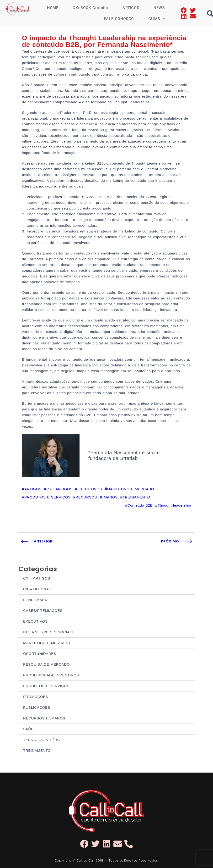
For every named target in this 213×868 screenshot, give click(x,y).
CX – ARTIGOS (37, 578)
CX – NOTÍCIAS (37, 589)
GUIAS (157, 19)
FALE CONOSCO (119, 19)
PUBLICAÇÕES (37, 707)
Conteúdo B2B (140, 505)
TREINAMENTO (37, 750)
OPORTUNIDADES (40, 654)
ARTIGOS (131, 8)
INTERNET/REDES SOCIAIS (48, 632)
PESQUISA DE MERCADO (46, 664)
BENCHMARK (35, 600)
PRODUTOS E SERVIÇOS (46, 686)
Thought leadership (174, 505)
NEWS (159, 8)
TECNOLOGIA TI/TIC (42, 740)
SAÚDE (30, 729)
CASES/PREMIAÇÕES (43, 611)
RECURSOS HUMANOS (44, 718)
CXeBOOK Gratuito (90, 8)
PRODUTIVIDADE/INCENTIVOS (51, 675)
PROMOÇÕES (36, 697)
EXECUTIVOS (35, 621)
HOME (53, 8)
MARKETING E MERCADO (47, 643)
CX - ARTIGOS (59, 489)
